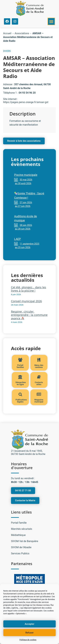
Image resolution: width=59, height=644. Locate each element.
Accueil (7, 33)
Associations (22, 33)
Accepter (29, 624)
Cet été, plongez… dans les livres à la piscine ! (29, 289)
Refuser (29, 633)
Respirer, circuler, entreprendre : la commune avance (29, 315)
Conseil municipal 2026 (26, 301)
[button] (51, 21)
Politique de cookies (28, 640)
